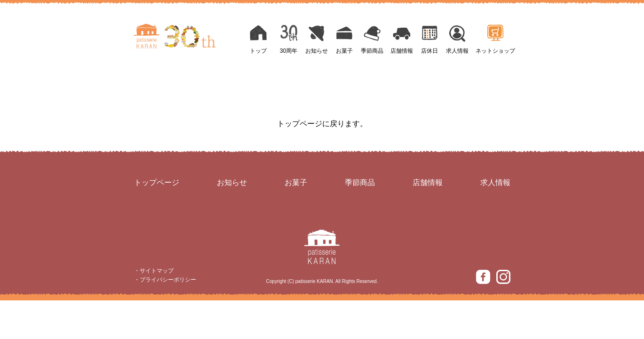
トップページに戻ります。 (322, 124)
